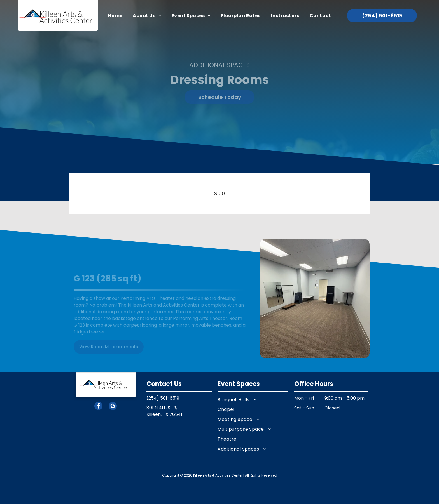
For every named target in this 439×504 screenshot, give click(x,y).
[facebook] (98, 407)
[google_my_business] (113, 407)
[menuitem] (115, 16)
